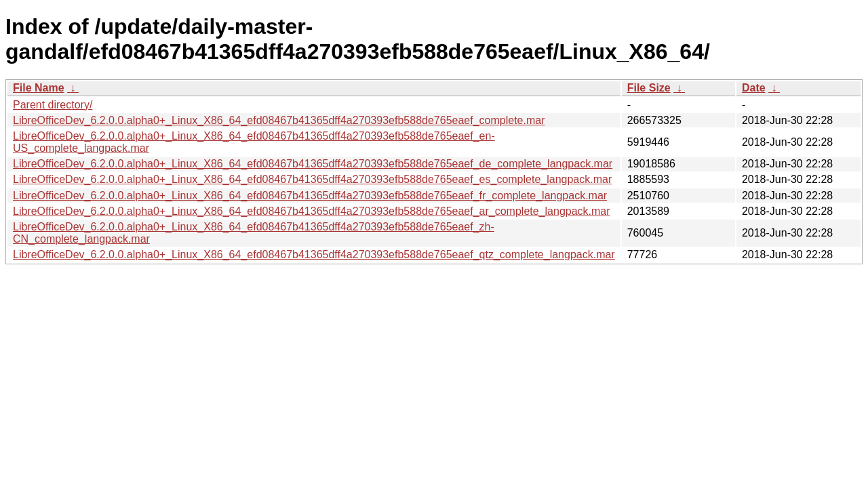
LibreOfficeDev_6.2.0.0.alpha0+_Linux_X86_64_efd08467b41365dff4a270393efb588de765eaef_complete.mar (279, 120)
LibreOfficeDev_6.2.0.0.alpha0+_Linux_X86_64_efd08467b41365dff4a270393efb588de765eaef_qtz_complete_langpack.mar (314, 255)
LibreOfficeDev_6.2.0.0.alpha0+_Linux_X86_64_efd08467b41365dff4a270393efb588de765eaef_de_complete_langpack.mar (313, 164)
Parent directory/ (53, 105)
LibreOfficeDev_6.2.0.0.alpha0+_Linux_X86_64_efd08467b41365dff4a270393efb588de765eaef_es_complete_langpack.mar (312, 179)
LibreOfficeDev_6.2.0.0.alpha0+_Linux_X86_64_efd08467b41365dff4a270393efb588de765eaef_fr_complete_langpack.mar (310, 196)
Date (754, 88)
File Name (39, 88)
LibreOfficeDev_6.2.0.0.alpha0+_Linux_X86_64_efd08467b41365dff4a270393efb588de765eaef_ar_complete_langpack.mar (312, 211)
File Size (649, 88)
